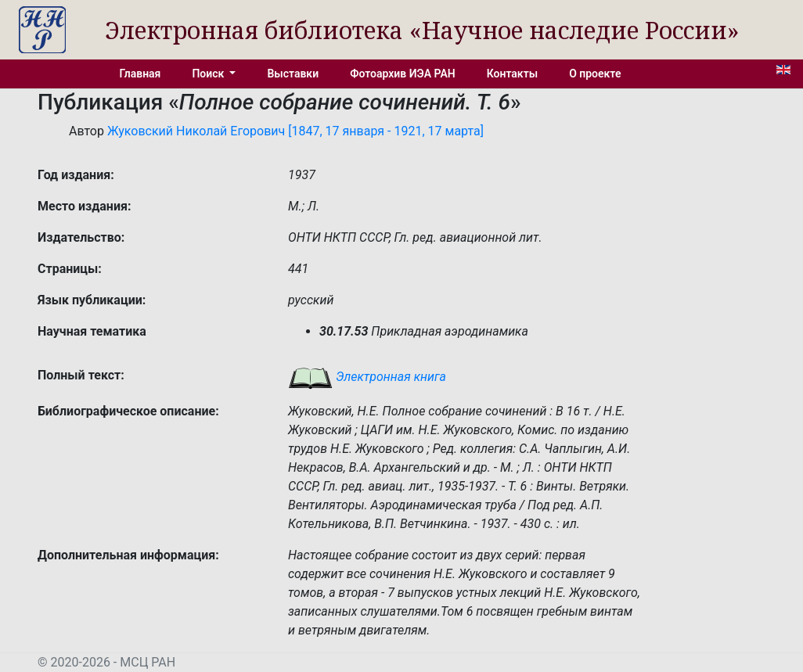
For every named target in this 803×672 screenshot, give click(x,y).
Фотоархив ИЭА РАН (403, 74)
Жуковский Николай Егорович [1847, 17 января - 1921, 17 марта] (295, 131)
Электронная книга (367, 377)
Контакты (512, 74)
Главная (140, 74)
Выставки (293, 74)
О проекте (595, 74)
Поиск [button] (209, 74)
